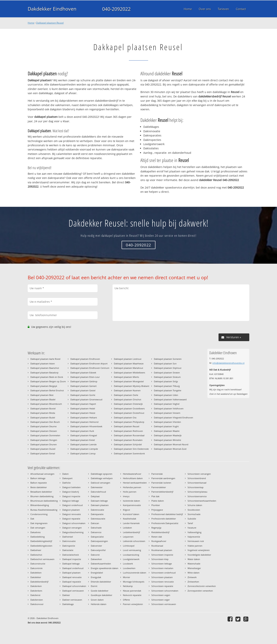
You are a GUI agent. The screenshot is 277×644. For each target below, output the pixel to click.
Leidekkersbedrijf (131, 532)
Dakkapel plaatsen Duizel (43, 449)
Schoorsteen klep (160, 559)
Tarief (190, 523)
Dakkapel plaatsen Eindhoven (85, 359)
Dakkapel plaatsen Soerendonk (129, 453)
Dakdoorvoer (37, 604)
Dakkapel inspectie (72, 559)
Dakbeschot (36, 555)
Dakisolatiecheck (71, 555)
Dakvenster (96, 546)
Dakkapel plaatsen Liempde (84, 449)
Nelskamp (128, 586)
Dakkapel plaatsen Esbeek (83, 373)
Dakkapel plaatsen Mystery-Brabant (132, 386)
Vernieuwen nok (196, 541)
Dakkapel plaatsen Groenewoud (86, 399)
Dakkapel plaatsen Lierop (83, 453)
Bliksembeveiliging (40, 505)
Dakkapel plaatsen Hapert (83, 404)
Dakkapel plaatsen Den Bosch (45, 422)
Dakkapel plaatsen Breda (43, 413)
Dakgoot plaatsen (71, 510)
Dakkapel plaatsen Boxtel (43, 408)
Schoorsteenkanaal (197, 483)
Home (31, 23)
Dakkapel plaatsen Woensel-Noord (171, 444)
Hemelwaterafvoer (132, 474)
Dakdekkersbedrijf (39, 582)
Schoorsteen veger (161, 600)
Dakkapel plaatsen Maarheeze (129, 364)
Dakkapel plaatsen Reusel (50, 23)
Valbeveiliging (194, 532)
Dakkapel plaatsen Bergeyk (44, 386)
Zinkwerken (193, 582)
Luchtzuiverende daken (135, 573)
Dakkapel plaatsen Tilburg (167, 386)
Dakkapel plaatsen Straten (167, 373)
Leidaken (127, 528)
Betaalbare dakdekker (41, 492)
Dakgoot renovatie (72, 514)
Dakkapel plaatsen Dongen (44, 440)
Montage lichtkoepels (134, 582)
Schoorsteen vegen (161, 595)
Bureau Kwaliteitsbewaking (44, 510)
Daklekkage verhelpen (102, 478)
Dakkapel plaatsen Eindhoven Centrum (90, 368)
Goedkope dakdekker (101, 595)
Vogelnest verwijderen (199, 550)
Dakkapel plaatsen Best (42, 395)
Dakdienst (35, 595)
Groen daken (97, 600)
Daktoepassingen (99, 541)
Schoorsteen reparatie (162, 586)
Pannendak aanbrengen (163, 478)
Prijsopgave (157, 510)
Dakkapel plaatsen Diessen (44, 431)
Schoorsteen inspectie (162, 555)
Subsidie (192, 519)
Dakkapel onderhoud (73, 568)
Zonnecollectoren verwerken (202, 586)
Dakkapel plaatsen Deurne (43, 426)
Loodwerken (129, 568)
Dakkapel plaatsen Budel (43, 418)
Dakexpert (67, 478)
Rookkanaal (157, 546)
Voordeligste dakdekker (199, 555)
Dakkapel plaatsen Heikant (84, 418)
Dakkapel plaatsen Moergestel (129, 381)
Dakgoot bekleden (71, 487)
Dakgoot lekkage (71, 501)
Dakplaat (95, 496)
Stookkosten (194, 510)
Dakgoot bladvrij (71, 492)
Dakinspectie (69, 546)
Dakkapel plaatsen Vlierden (167, 422)
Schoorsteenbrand (197, 478)
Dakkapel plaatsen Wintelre (167, 440)
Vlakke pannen (195, 546)
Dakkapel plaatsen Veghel (167, 404)
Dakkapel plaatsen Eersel (43, 453)
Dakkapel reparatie (72, 582)
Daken (65, 474)
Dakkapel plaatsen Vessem (167, 413)
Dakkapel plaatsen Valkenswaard (170, 399)
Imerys (126, 496)
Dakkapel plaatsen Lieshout (128, 359)
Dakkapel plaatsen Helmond (84, 422)
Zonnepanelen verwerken (200, 591)
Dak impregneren (39, 523)
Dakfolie (66, 483)
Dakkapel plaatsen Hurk (82, 431)
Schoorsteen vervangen (199, 474)
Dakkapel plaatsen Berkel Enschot (47, 390)
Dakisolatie (68, 550)
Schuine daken (195, 505)
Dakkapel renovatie (72, 577)
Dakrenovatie (97, 510)
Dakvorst (95, 555)
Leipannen (128, 537)
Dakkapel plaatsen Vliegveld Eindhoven (174, 418)
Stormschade (194, 514)
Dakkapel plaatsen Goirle (83, 395)
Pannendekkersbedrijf (162, 492)
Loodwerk (128, 564)
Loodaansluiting (131, 555)
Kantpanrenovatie (132, 505)
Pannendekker (159, 487)
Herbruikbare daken (133, 478)
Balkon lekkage (38, 478)
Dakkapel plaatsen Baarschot (45, 368)
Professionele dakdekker (164, 519)
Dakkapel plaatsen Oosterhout (129, 413)
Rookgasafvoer (159, 541)
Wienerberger (194, 568)
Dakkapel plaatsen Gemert (83, 386)
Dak (32, 519)
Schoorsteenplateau (197, 492)
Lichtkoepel (129, 546)
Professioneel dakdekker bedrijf (167, 514)
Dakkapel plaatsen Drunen (44, 444)
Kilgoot (126, 510)
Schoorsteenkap (196, 487)
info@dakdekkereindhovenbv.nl (228, 363)
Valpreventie (194, 537)
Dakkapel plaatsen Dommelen (45, 435)
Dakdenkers (36, 591)
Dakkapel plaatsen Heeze (83, 413)
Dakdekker (36, 577)
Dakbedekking (38, 537)
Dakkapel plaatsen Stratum (167, 377)
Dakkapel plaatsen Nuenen (127, 390)
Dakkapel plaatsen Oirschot (128, 399)
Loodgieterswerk (131, 559)
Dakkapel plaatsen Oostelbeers (129, 408)
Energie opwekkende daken (105, 568)
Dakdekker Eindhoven (52, 9)
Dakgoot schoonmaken (74, 523)
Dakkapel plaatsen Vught (166, 426)
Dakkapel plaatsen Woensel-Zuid (170, 449)
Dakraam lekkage (99, 501)
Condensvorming (39, 514)
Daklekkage (68, 604)
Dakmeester (97, 487)
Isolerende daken (131, 501)
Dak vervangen (38, 528)
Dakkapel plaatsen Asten (43, 364)
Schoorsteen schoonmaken (165, 591)
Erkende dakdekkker (101, 582)
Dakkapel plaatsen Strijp (166, 381)
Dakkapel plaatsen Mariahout (128, 368)
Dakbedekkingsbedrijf (41, 541)
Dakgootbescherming (73, 532)
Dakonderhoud (98, 492)
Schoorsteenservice (197, 496)
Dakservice (96, 532)
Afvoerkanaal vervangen (42, 474)
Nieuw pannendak (132, 591)
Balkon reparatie (39, 483)
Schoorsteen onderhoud (164, 573)
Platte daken (158, 501)
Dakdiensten (37, 600)
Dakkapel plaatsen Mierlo (126, 377)
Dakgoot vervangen (72, 528)
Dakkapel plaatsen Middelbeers (129, 373)
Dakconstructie (38, 564)
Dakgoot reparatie (71, 519)
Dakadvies (35, 532)
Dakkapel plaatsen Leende (83, 444)
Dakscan (95, 523)
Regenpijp (156, 528)
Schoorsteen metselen (162, 568)
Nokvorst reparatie (132, 595)
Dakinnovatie (69, 541)
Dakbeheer (36, 550)
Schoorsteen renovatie (163, 582)
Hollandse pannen (132, 487)
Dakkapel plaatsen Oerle (126, 395)
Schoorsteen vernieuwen (164, 604)
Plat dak (155, 496)
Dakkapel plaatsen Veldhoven (169, 408)
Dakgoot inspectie (71, 496)
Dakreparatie (97, 514)
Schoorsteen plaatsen (162, 577)
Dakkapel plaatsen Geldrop (84, 381)
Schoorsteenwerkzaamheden (202, 501)
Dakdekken (36, 573)
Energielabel (97, 573)
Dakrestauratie (98, 519)
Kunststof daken (131, 514)
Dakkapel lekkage (71, 564)
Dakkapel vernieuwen (73, 591)
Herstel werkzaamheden (135, 483)
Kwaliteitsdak (130, 519)
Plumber (156, 505)
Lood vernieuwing (132, 550)
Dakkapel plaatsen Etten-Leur (85, 377)
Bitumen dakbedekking (42, 496)
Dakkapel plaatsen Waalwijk (168, 435)
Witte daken (194, 573)
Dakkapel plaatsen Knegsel (84, 435)
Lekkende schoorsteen (134, 541)
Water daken (194, 559)
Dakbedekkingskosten (41, 546)
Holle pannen (130, 492)
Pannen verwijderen (133, 604)
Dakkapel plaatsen (71, 573)
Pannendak (157, 474)
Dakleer (66, 595)
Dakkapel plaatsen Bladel (43, 399)
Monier (126, 577)
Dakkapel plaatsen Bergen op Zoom (48, 381)
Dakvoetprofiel (98, 550)
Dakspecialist (97, 537)
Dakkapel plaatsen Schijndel (128, 444)
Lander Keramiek (131, 523)
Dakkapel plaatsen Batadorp (44, 373)
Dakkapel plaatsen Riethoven (128, 431)
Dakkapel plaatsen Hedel (83, 408)
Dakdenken (36, 586)
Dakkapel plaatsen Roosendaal (129, 435)
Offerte (126, 600)
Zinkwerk (192, 577)
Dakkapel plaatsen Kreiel (83, 440)
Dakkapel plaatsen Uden (166, 395)
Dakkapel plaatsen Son (165, 364)
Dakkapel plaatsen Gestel (83, 390)
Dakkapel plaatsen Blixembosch (46, 404)
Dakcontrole (36, 568)
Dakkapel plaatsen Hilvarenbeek (86, 426)
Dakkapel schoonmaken (74, 586)
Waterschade (194, 564)
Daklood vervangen (101, 483)
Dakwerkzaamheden (101, 564)
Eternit (94, 586)
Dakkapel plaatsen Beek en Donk (47, 377)
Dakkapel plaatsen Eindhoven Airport (89, 364)
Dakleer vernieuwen (72, 600)
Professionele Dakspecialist (165, 523)
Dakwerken (96, 559)
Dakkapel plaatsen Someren (168, 359)
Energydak (96, 577)
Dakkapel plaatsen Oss (125, 418)
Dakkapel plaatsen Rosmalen (128, 440)
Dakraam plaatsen (100, 505)
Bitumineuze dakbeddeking (44, 501)
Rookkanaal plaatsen (162, 550)
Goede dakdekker (100, 591)
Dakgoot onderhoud (73, 505)
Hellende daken (99, 604)
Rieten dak (157, 537)
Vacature (192, 528)
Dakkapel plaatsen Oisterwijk (128, 404)
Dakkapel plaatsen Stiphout (168, 368)
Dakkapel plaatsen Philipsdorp (129, 422)
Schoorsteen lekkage (162, 564)
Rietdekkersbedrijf (160, 532)
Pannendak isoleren (161, 483)
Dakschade (96, 528)
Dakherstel (68, 537)
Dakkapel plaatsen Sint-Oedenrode (131, 449)
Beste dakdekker (39, 487)
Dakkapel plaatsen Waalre (167, 431)
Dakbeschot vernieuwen (42, 559)
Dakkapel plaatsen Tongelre (168, 390)
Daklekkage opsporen (102, 474)
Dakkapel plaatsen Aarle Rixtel (45, 359)
